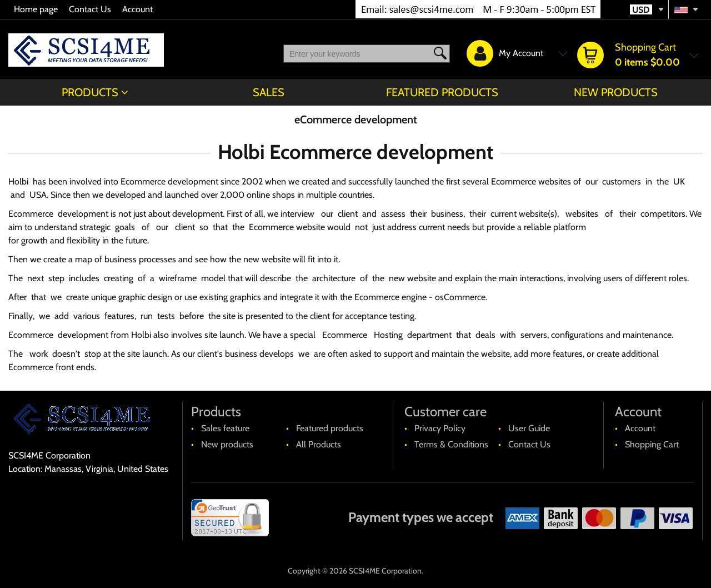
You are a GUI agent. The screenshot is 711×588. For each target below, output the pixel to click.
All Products (319, 444)
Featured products (442, 92)
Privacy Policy (440, 428)
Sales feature (225, 428)
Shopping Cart (652, 444)
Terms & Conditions (451, 444)
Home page (36, 9)
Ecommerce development (169, 181)
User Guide (529, 428)
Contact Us (90, 9)
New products (616, 92)
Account (137, 9)
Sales (269, 92)
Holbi (18, 181)
